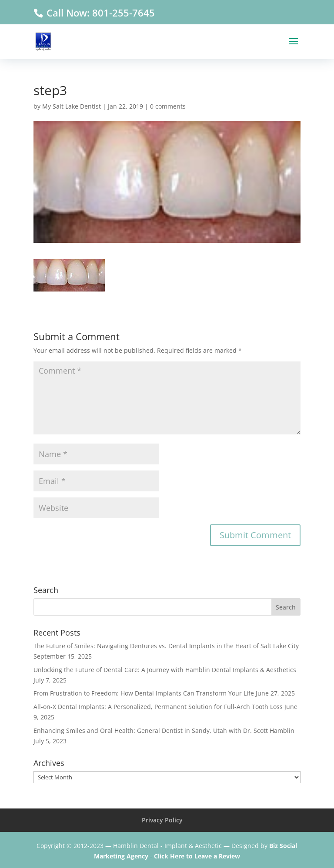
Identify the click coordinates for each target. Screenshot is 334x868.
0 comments (168, 106)
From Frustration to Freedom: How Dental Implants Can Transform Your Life (144, 693)
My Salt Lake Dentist (72, 106)
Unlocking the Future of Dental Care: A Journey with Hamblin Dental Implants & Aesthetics (165, 670)
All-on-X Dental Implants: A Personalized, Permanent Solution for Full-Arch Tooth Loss (158, 707)
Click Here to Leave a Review (197, 856)
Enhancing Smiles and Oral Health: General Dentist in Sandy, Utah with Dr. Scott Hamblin (164, 731)
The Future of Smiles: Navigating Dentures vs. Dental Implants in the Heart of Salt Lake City (166, 646)
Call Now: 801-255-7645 (99, 13)
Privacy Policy (162, 820)
